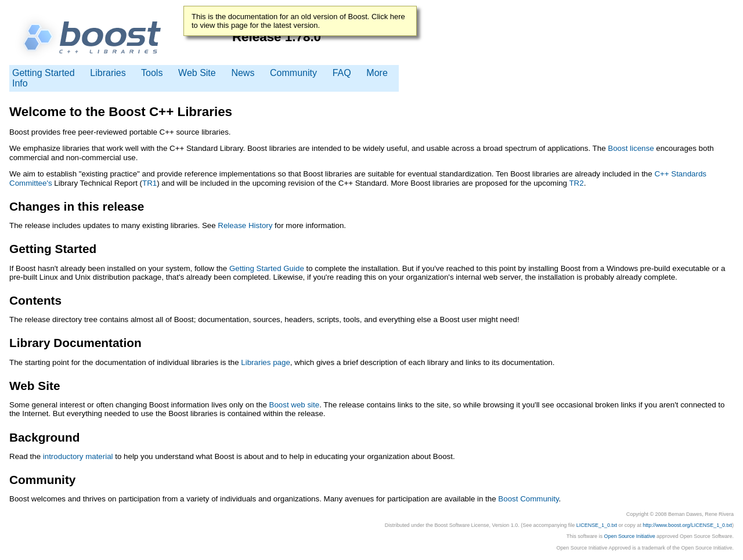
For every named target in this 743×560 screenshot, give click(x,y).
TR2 (576, 183)
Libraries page (265, 362)
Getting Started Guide (267, 268)
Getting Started (44, 73)
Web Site (197, 73)
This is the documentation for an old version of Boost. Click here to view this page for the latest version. (298, 21)
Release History (245, 225)
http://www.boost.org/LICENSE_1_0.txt (687, 525)
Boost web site (295, 405)
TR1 (149, 183)
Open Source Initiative (630, 536)
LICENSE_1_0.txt (597, 525)
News (243, 73)
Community (293, 73)
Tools (153, 73)
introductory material (78, 456)
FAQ (342, 73)
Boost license (631, 148)
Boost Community (528, 499)
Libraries (108, 73)
